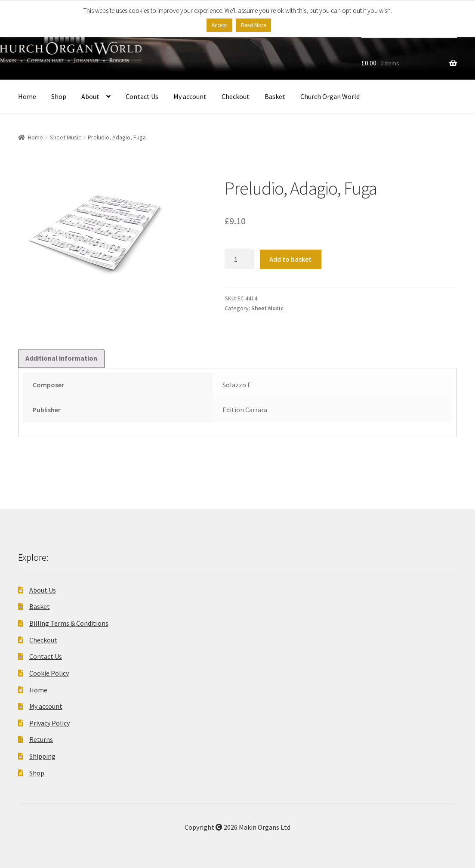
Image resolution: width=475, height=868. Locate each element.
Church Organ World (330, 96)
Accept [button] (219, 25)
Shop (59, 96)
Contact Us (142, 96)
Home (27, 96)
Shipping (42, 756)
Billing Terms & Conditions (69, 623)
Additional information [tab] (61, 358)
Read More (253, 25)
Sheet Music (66, 137)
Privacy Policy (49, 723)
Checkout (236, 96)
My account (190, 96)
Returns (41, 739)
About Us (43, 590)
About (90, 96)
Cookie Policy (49, 673)
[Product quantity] (239, 259)
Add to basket (290, 259)
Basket (275, 96)
